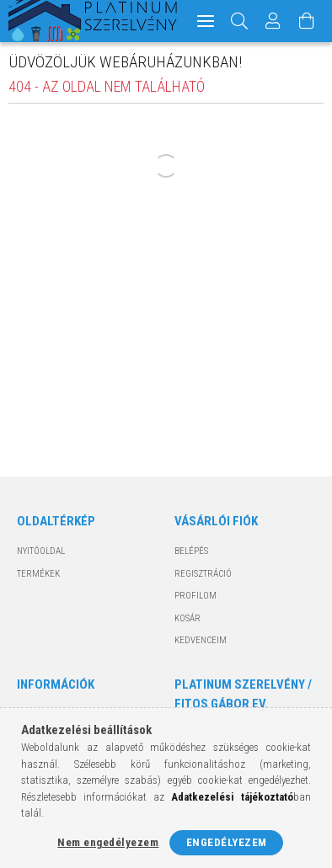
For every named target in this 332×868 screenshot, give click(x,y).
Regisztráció (203, 574)
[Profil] (273, 21)
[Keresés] (240, 21)
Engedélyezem (227, 842)
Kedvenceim (201, 640)
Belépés (191, 551)
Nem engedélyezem (108, 842)
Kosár (187, 618)
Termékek (38, 574)
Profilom (195, 596)
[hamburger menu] (206, 21)
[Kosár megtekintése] (307, 21)
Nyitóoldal (41, 551)
